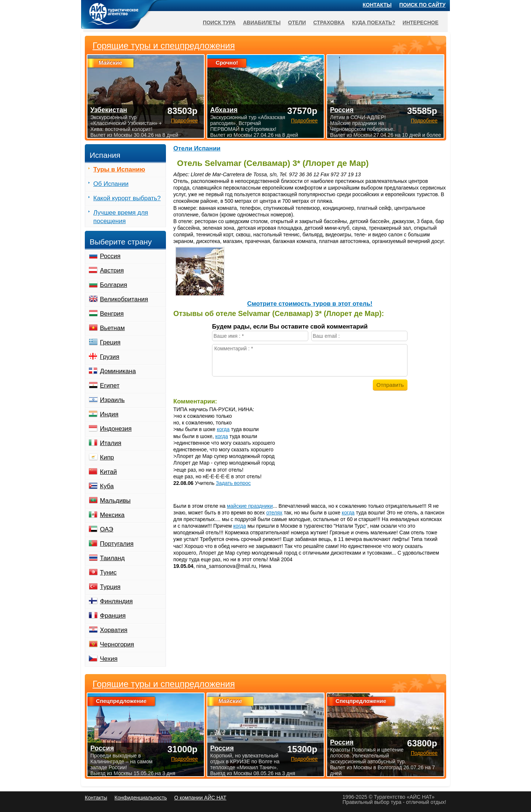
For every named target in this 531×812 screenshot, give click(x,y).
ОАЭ (107, 529)
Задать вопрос (233, 483)
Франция (113, 616)
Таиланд (112, 558)
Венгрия (112, 314)
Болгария (114, 285)
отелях (274, 513)
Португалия (117, 544)
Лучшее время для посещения (121, 217)
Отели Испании (197, 148)
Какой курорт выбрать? (127, 198)
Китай (108, 472)
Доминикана (118, 371)
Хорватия (114, 630)
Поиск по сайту (423, 5)
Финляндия (116, 601)
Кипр (107, 457)
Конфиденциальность (140, 798)
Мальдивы (115, 501)
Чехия (109, 659)
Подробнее (185, 759)
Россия (110, 256)
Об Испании (111, 184)
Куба (107, 486)
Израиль (112, 400)
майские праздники (250, 506)
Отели (297, 22)
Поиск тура (219, 22)
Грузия (110, 357)
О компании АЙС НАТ (200, 798)
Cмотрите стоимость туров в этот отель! (310, 304)
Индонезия (116, 429)
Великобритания (124, 299)
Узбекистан (109, 110)
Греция (110, 342)
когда (223, 429)
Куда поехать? (374, 22)
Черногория (117, 644)
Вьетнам (112, 328)
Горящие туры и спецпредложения (164, 684)
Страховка (329, 22)
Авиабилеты (262, 22)
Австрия (112, 270)
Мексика (112, 515)
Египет (110, 386)
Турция (110, 587)
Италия (111, 443)
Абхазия (224, 110)
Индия (109, 414)
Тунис (108, 572)
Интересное (421, 22)
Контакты (377, 5)
